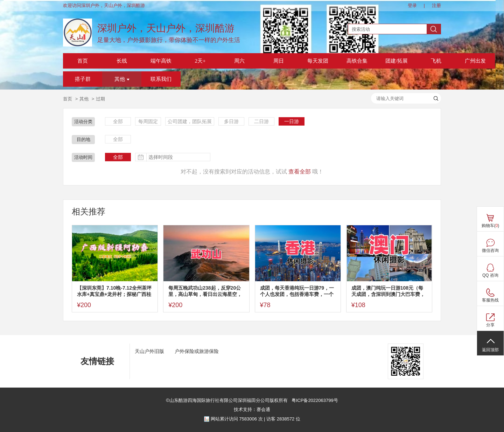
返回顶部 (490, 350)
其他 (122, 79)
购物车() (491, 226)
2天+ (200, 61)
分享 (490, 325)
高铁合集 (357, 61)
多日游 (231, 121)
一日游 (292, 121)
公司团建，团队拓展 (190, 121)
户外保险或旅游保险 (197, 351)
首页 (83, 61)
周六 (239, 61)
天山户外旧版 (149, 351)
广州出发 (475, 61)
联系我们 (161, 79)
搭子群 (83, 79)
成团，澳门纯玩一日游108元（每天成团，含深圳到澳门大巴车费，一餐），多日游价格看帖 (388, 291)
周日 (279, 61)
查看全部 (300, 172)
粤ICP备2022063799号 (314, 400)
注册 (436, 5)
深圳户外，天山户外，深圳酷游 (166, 28)
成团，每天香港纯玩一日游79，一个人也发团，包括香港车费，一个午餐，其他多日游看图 (297, 291)
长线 (122, 61)
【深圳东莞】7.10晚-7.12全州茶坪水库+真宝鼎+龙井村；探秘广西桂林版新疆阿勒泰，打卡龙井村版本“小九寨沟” (114, 291)
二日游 (261, 121)
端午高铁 (161, 61)
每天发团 (318, 61)
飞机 (436, 61)
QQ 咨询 (490, 275)
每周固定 (148, 121)
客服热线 (490, 300)
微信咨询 (490, 250)
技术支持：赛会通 (252, 409)
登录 (412, 5)
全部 (118, 121)
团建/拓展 (397, 61)
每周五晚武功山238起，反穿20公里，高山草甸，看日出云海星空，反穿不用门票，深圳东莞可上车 (205, 291)
